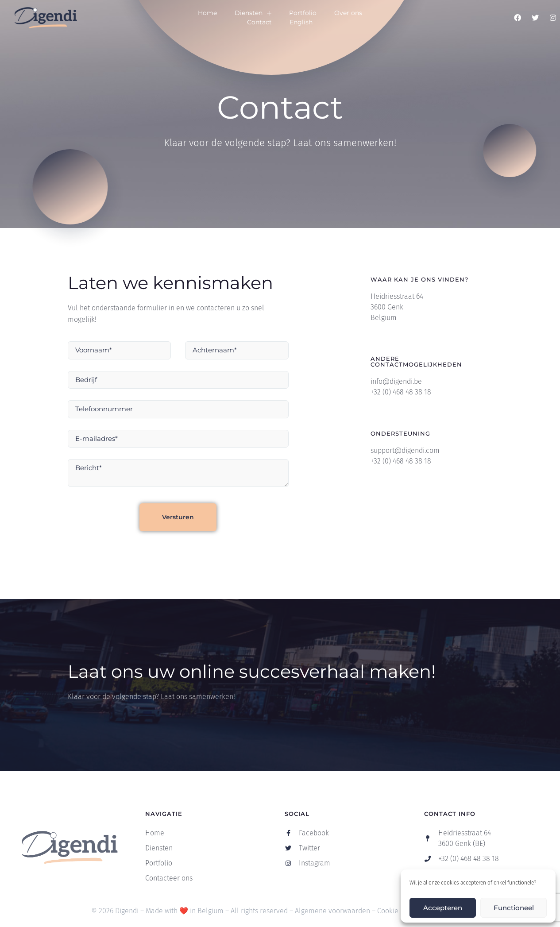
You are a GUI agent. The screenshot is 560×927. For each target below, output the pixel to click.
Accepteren (443, 908)
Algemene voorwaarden (332, 911)
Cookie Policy (398, 911)
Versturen (178, 517)
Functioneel (514, 908)
